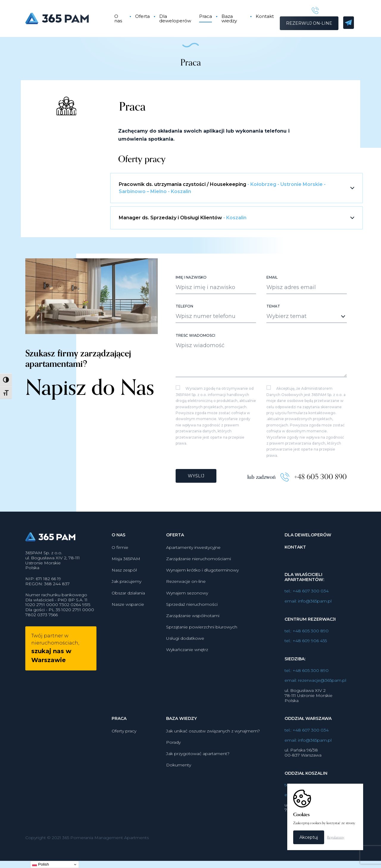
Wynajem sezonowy (187, 620)
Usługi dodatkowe (185, 665)
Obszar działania (128, 620)
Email (272, 307)
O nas (118, 18)
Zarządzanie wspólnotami (193, 642)
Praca (204, 16)
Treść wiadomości (195, 365)
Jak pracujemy (127, 608)
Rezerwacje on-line (186, 608)
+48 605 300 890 (320, 505)
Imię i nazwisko (191, 307)
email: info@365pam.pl (308, 628)
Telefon (184, 336)
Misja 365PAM (126, 586)
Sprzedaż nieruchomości (192, 631)
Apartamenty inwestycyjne (193, 574)
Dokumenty (179, 792)
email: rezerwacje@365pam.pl (315, 708)
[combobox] (307, 346)
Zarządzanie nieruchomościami (199, 586)
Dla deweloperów (175, 18)
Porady (173, 769)
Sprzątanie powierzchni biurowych (202, 654)
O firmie (120, 574)
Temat (273, 336)
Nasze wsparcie (128, 631)
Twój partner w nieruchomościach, (55, 675)
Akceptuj (309, 837)
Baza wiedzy (228, 18)
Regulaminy (336, 837)
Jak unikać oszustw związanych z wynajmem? (213, 758)
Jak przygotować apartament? (198, 781)
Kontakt (263, 16)
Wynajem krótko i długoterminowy (202, 597)
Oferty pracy (124, 758)
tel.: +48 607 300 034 (307, 618)
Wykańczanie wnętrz (187, 677)
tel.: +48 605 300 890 (307, 658)
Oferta (142, 16)
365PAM (65, 18)
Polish (40, 864)
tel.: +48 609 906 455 (306, 668)
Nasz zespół (124, 597)
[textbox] (301, 345)
